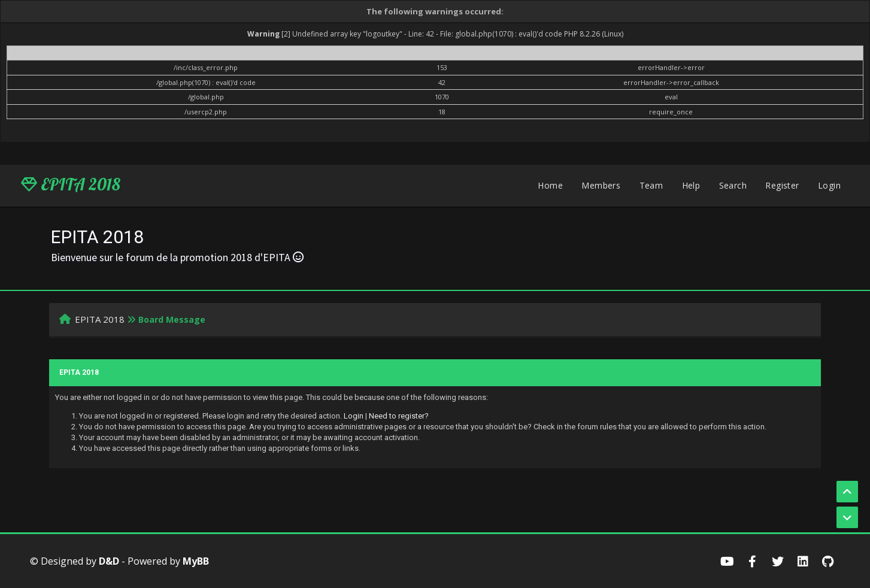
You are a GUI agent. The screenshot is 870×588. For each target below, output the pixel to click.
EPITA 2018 (71, 184)
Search (733, 185)
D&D (109, 561)
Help (691, 185)
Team (651, 185)
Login (829, 185)
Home (550, 185)
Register (782, 185)
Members (601, 185)
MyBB (196, 561)
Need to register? (399, 416)
